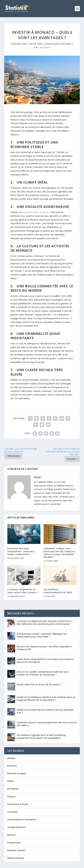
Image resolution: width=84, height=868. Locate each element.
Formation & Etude (18, 804)
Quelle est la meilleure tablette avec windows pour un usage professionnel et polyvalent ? (46, 698)
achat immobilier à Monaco (36, 212)
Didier (24, 44)
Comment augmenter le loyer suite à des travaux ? (23, 591)
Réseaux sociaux (16, 850)
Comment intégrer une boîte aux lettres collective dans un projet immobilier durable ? (59, 553)
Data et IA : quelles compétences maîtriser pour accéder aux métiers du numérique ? (43, 673)
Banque (11, 758)
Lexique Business (16, 827)
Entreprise (13, 789)
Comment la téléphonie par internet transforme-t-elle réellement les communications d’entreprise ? (45, 623)
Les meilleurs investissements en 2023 (58, 591)
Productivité (14, 843)
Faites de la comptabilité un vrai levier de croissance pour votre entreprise (45, 660)
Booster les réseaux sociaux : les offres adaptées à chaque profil (44, 648)
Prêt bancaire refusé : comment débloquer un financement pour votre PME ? (42, 635)
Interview (12, 812)
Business (12, 766)
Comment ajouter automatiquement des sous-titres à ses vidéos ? (47, 724)
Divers (11, 781)
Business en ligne (17, 773)
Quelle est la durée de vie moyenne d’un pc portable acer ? (45, 711)
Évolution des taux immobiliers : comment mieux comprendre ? (21, 551)
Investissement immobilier (58, 44)
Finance (11, 796)
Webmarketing (15, 858)
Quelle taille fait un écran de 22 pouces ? (39, 684)
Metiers (11, 835)
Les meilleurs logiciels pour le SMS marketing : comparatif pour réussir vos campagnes (42, 736)
